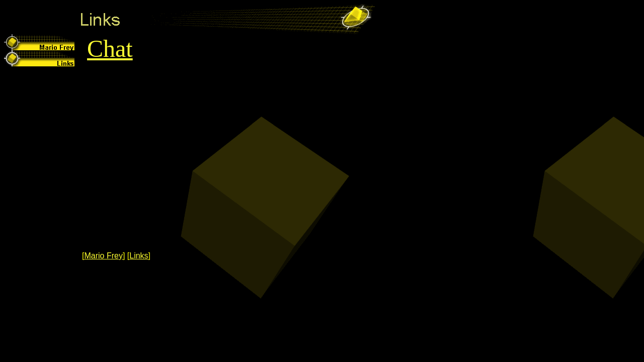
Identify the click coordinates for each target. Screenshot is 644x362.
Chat (110, 49)
